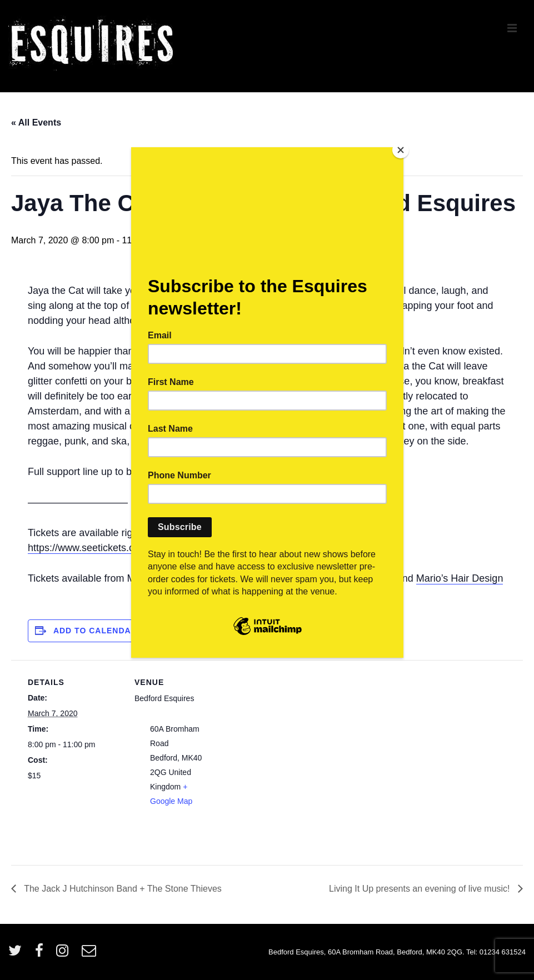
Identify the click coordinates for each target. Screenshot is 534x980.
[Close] (401, 150)
